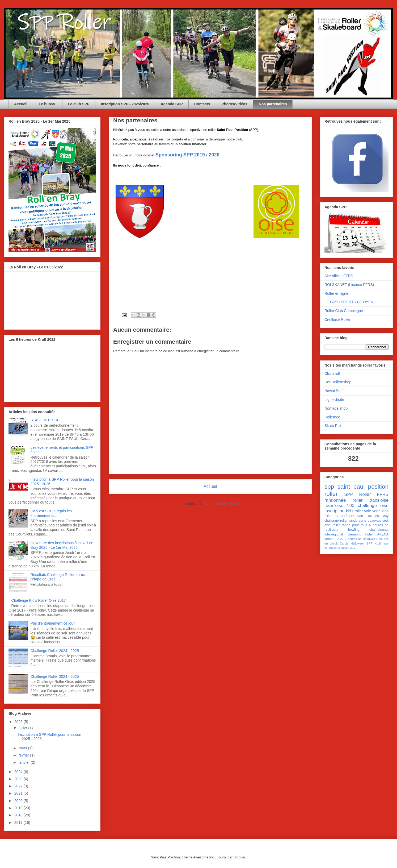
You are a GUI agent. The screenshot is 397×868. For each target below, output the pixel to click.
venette (330, 539)
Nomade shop (336, 408)
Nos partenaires (273, 104)
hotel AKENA (377, 534)
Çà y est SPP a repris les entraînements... (51, 513)
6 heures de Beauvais (360, 539)
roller (331, 494)
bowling (354, 530)
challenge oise (373, 506)
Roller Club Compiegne (344, 311)
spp (329, 487)
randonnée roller (344, 500)
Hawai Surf (333, 391)
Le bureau (48, 104)
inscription (335, 511)
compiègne (345, 516)
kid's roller (354, 511)
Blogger (239, 857)
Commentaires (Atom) (221, 503)
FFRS (383, 494)
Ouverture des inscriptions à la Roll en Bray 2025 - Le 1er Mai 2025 (62, 545)
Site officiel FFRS (339, 276)
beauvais (374, 521)
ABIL (360, 516)
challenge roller (336, 521)
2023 (19, 779)
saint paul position (363, 487)
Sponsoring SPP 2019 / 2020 (187, 155)
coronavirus (332, 548)
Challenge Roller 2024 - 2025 (55, 651)
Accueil (21, 104)
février (24, 755)
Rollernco (332, 417)
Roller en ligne (336, 293)
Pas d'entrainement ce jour (53, 623)
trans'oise (379, 500)
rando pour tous (354, 525)
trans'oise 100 (339, 506)
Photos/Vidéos (235, 104)
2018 (19, 815)
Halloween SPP (362, 543)
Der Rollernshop (338, 382)
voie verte (373, 511)
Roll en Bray (378, 516)
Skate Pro (333, 426)
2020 (19, 801)
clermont (354, 534)
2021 (19, 793)
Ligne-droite (334, 400)
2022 (19, 786)
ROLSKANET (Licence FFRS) (349, 285)
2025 (19, 722)
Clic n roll (332, 373)
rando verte (358, 521)
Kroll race (382, 543)
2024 (19, 772)
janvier (25, 762)
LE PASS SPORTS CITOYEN (349, 302)
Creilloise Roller (337, 319)
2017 (19, 823)
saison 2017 (349, 548)
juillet (23, 728)
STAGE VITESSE (45, 420)
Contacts (202, 104)
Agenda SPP (172, 104)
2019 (19, 808)
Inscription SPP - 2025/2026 (125, 104)
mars (23, 748)
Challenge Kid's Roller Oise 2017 (39, 600)
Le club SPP (79, 104)
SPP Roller (357, 494)
